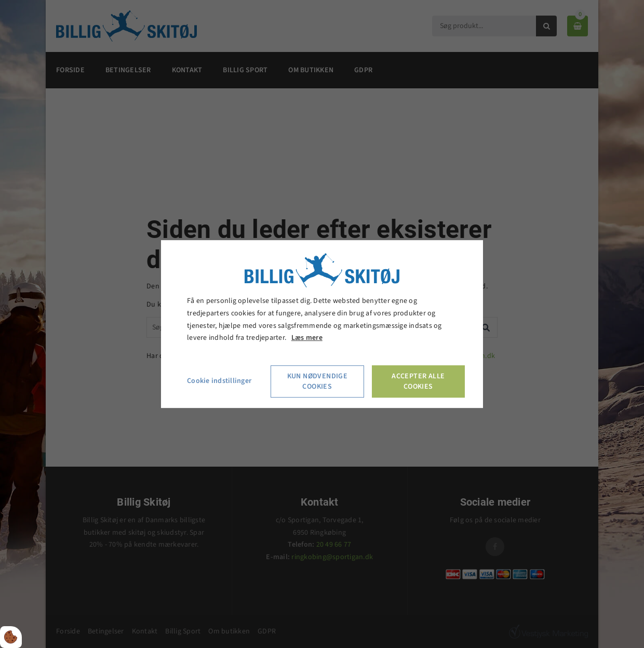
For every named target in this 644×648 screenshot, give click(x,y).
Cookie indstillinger (219, 381)
